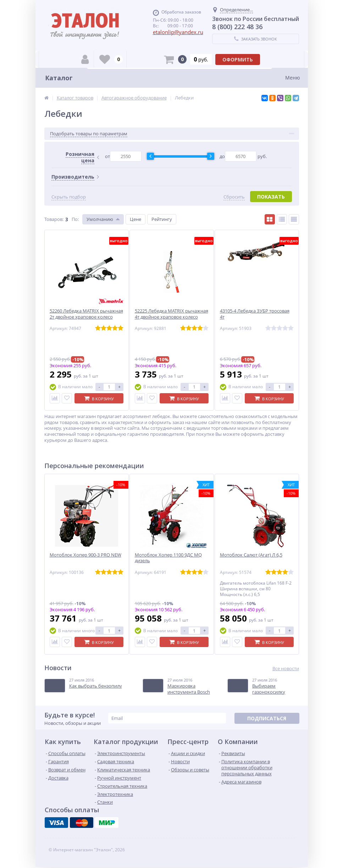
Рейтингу (162, 219)
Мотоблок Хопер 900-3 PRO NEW (85, 555)
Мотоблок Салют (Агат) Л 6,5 (251, 555)
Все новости (286, 669)
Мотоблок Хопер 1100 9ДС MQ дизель (168, 558)
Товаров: (54, 219)
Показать (271, 197)
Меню (293, 78)
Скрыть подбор (69, 197)
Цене (135, 219)
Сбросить (234, 197)
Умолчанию (100, 219)
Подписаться (267, 718)
